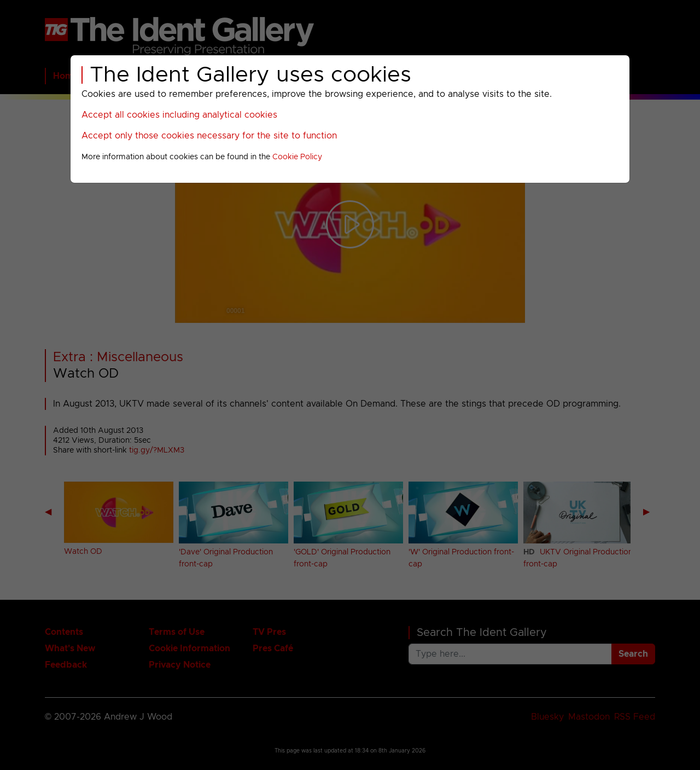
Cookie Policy (297, 157)
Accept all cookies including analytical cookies (179, 115)
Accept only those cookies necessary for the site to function (209, 136)
